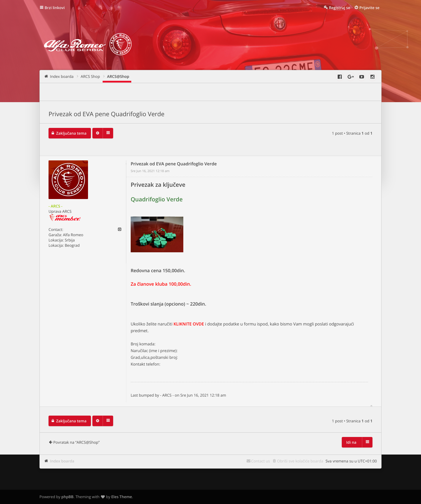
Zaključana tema (71, 133)
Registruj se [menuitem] (340, 8)
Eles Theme (122, 497)
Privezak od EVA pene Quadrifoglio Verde (107, 114)
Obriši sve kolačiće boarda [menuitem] (300, 461)
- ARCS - (55, 206)
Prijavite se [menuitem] (369, 8)
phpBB (68, 497)
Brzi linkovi (55, 8)
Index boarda (62, 461)
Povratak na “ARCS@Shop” (76, 442)
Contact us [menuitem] (260, 461)
